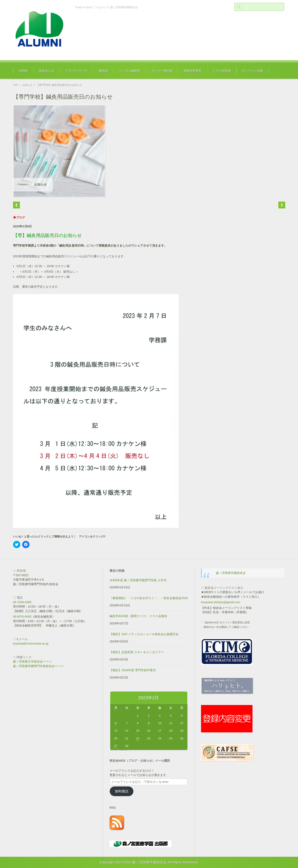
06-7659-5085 (22, 602)
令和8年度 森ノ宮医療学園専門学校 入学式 (138, 580)
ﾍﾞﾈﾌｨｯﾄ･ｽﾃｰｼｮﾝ (77, 71)
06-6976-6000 (22, 617)
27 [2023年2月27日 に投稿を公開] (116, 746)
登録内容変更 (193, 71)
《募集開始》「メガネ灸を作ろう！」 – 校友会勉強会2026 (149, 598)
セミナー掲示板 (162, 71)
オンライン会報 (253, 71)
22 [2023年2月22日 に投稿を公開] (138, 738)
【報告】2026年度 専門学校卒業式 (133, 670)
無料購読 (122, 791)
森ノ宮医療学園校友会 (231, 573)
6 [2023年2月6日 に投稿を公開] (116, 723)
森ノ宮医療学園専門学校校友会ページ (38, 666)
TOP (16, 85)
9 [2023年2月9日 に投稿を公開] (149, 723)
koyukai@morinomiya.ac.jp (31, 643)
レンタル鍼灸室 (130, 71)
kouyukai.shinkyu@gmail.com (221, 602)
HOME (23, 71)
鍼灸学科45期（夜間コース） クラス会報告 (138, 616)
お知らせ (27, 85)
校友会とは (47, 71)
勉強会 (103, 71)
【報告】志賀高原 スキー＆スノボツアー (137, 652)
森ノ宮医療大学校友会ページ (32, 662)
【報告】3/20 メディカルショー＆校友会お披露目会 (144, 634)
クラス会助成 (222, 71)
